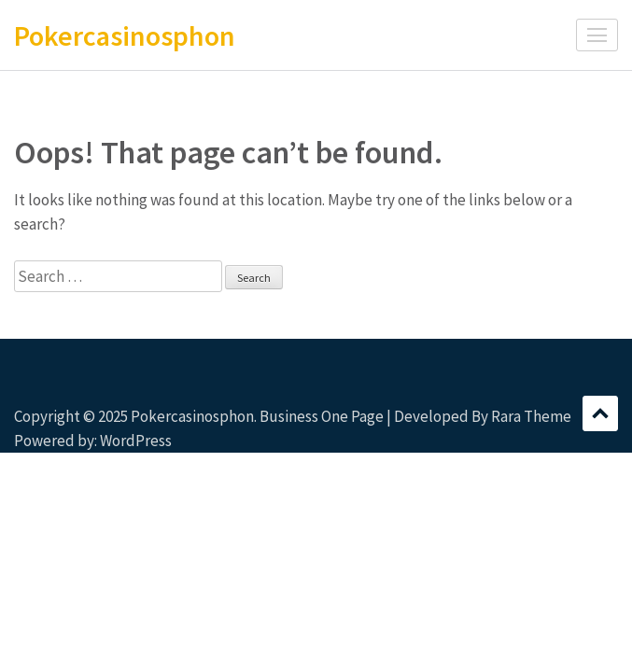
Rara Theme (531, 416)
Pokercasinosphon (125, 35)
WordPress (136, 441)
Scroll (600, 413)
